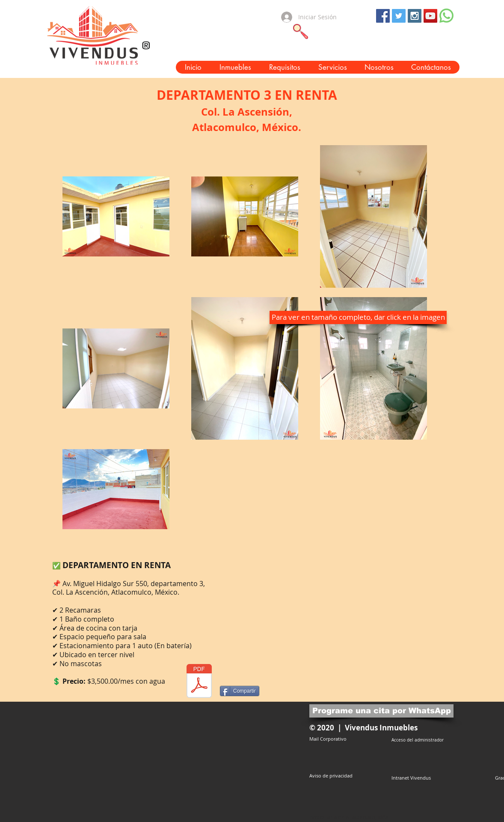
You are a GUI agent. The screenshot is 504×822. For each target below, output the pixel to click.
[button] (235, 67)
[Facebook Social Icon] (383, 16)
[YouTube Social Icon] (430, 16)
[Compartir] (240, 691)
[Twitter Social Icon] (399, 16)
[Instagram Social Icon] (415, 16)
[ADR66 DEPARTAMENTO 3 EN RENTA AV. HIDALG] (199, 682)
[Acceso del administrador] (418, 740)
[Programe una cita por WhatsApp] (381, 711)
